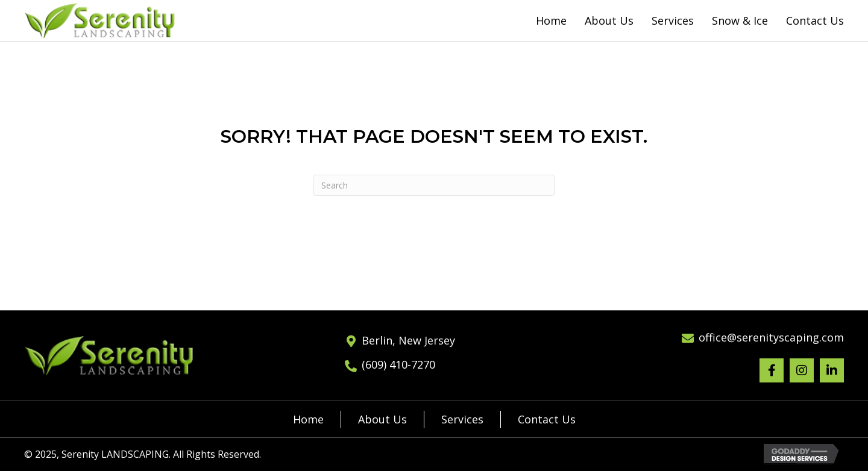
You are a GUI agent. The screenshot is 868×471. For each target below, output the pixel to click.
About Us (382, 419)
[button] (772, 370)
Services (462, 419)
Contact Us (547, 419)
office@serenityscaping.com (771, 337)
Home (308, 419)
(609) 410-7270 (398, 364)
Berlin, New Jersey (408, 340)
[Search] (434, 185)
